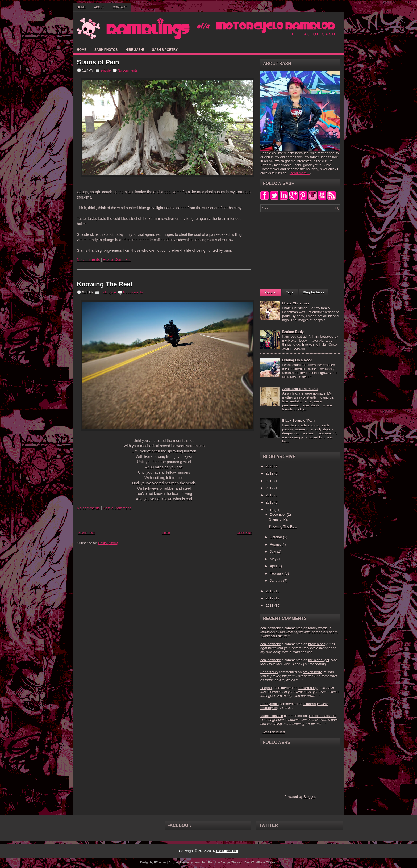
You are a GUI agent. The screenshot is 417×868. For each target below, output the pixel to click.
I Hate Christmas (296, 303)
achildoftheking (272, 628)
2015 (270, 502)
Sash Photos (106, 50)
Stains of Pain (98, 62)
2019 (270, 473)
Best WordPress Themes (261, 862)
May (274, 559)
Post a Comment (117, 259)
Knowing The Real (105, 284)
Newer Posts (87, 533)
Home (81, 7)
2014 (270, 510)
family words (318, 628)
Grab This (269, 732)
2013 (270, 591)
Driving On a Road (297, 360)
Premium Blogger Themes (225, 862)
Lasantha (199, 862)
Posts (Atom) (108, 543)
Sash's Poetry (165, 50)
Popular (271, 292)
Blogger (309, 797)
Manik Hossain (272, 716)
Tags (290, 292)
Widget (281, 732)
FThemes (160, 862)
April (274, 566)
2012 (270, 598)
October (277, 537)
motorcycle (108, 292)
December (278, 515)
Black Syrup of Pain (298, 420)
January (277, 580)
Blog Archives (314, 292)
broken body (318, 644)
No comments (128, 70)
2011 (270, 605)
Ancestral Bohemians (300, 389)
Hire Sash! (135, 50)
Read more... (300, 173)
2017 (270, 488)
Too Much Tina (227, 851)
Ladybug (267, 688)
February (277, 573)
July (274, 552)
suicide (106, 70)
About (99, 7)
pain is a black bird (322, 716)
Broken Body (293, 332)
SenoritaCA (269, 672)
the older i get (319, 660)
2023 (270, 466)
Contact (120, 7)
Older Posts (245, 533)
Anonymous (270, 704)
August (276, 544)
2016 (270, 495)
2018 (270, 481)
